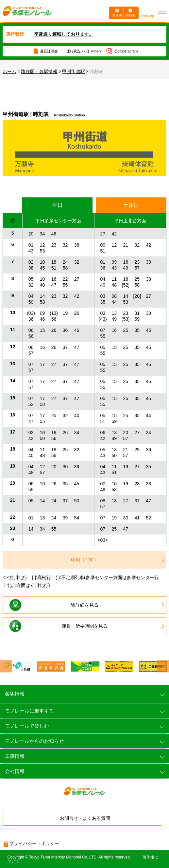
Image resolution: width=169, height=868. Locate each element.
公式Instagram (126, 51)
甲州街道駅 (74, 71)
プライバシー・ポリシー (34, 843)
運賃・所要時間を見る (85, 626)
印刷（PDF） (85, 560)
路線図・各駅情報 (39, 71)
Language (148, 16)
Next (163, 666)
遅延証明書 (49, 51)
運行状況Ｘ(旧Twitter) (84, 51)
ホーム (9, 71)
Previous (6, 666)
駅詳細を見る (85, 605)
